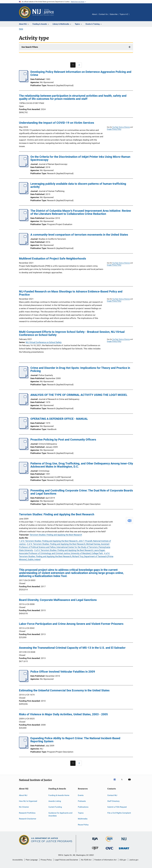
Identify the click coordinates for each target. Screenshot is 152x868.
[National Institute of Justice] (124, 841)
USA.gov (123, 860)
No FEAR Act (86, 860)
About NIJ (23, 795)
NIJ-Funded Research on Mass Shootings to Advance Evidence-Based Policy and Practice (71, 293)
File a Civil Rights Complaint (119, 813)
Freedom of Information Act (105, 860)
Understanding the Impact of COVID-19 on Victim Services (57, 123)
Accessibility (18, 860)
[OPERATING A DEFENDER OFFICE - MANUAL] (24, 428)
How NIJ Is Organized (28, 801)
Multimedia (83, 819)
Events (81, 795)
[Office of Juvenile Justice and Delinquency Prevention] (95, 850)
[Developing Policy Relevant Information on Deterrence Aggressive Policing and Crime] (24, 81)
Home (21, 29)
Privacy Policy (46, 860)
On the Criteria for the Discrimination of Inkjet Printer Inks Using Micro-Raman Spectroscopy (80, 158)
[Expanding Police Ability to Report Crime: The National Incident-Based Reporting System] (24, 748)
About (94, 14)
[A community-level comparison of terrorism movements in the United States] (24, 244)
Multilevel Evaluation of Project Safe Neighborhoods (52, 259)
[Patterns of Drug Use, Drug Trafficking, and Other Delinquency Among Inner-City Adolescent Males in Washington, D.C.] (24, 473)
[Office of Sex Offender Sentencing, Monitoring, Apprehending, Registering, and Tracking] (124, 850)
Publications (83, 807)
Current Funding (55, 807)
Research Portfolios (27, 813)
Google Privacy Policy (114, 129)
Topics (81, 813)
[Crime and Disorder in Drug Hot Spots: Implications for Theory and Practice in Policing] (24, 378)
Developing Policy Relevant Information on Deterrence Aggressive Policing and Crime (81, 73)
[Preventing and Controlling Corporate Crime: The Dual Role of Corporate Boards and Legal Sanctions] (24, 500)
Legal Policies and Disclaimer (66, 860)
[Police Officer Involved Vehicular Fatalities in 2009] (24, 681)
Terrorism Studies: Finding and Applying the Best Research (57, 514)
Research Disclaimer (28, 819)
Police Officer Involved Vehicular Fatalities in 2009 (63, 672)
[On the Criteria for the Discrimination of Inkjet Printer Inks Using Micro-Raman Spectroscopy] (24, 166)
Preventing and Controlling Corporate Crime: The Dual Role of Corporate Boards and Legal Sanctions (82, 492)
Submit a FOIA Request (117, 807)
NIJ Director (24, 807)
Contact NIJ (112, 795)
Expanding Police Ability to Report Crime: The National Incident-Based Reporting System (75, 740)
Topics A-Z (124, 14)
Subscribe (114, 14)
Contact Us (103, 14)
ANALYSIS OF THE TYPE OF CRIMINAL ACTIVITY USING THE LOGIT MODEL (79, 395)
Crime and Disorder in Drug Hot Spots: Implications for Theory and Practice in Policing (80, 369)
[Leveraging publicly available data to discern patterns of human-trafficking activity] (24, 193)
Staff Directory (113, 801)
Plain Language (32, 860)
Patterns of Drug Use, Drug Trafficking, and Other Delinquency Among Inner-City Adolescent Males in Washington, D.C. (82, 465)
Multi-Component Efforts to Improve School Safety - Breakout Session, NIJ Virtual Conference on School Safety (72, 333)
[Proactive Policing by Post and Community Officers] (24, 449)
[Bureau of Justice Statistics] (110, 842)
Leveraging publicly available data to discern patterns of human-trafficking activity (78, 185)
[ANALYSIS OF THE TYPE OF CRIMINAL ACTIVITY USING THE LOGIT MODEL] (24, 405)
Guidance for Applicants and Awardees (60, 814)
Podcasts (82, 801)
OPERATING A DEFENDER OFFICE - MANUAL (59, 419)
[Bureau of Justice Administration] (95, 841)
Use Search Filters (30, 47)
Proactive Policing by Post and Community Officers (63, 440)
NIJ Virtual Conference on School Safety (44, 342)
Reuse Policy (83, 825)
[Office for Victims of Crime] (109, 850)
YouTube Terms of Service (121, 127)
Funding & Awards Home (59, 795)
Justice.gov (134, 860)
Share (133, 16)
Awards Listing (55, 801)
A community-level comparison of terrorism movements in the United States (79, 235)
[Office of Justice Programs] (25, 12)
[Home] (43, 12)
